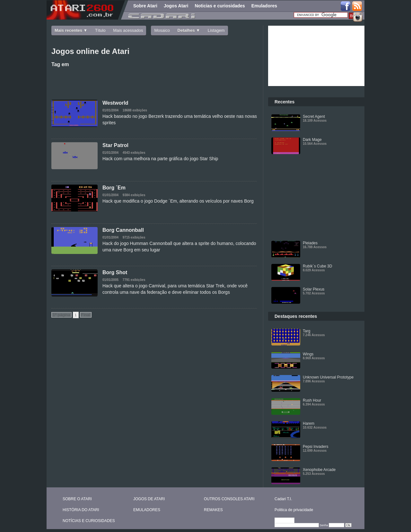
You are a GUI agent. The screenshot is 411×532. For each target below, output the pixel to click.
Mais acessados (128, 30)
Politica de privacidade (294, 510)
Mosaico (162, 30)
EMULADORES (147, 510)
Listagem (216, 30)
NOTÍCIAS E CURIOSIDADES (89, 521)
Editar (287, 521)
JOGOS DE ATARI (149, 499)
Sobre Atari (145, 6)
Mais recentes (68, 30)
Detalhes (186, 30)
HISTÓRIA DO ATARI (81, 510)
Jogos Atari (176, 6)
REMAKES (213, 510)
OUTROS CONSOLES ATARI (229, 499)
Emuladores (264, 6)
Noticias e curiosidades (220, 6)
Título (100, 30)
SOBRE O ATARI (77, 499)
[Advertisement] (154, 82)
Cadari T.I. (283, 499)
